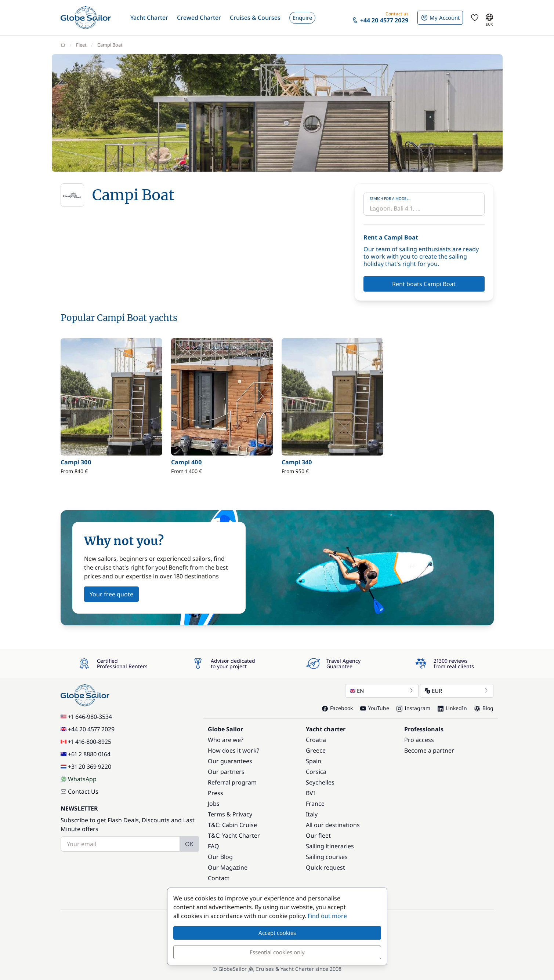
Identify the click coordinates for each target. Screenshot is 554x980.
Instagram (413, 708)
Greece (316, 750)
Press (216, 793)
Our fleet (318, 835)
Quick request (325, 867)
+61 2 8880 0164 (86, 754)
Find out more (327, 916)
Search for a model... (391, 198)
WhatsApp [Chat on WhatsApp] (79, 779)
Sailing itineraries (330, 846)
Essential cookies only (277, 952)
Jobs (214, 804)
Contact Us (79, 791)
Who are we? (226, 740)
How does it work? (233, 750)
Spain (314, 761)
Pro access (419, 740)
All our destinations (333, 825)
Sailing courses (327, 857)
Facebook (337, 708)
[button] (149, 18)
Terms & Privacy (230, 814)
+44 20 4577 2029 (88, 729)
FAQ (213, 846)
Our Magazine (228, 867)
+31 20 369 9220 (86, 767)
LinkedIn (452, 708)
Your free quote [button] (111, 594)
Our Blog (220, 857)
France (315, 804)
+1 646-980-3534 (86, 717)
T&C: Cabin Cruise (232, 825)
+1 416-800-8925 (86, 742)
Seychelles (320, 782)
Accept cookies (277, 933)
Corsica (316, 772)
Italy (312, 814)
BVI (310, 793)
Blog (484, 708)
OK (189, 844)
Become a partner (429, 750)
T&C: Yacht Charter (234, 835)
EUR (457, 691)
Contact (219, 878)
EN (382, 691)
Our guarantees (230, 761)
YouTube (375, 708)
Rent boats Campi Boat (424, 284)
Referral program (232, 782)
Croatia (316, 740)
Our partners (226, 772)
